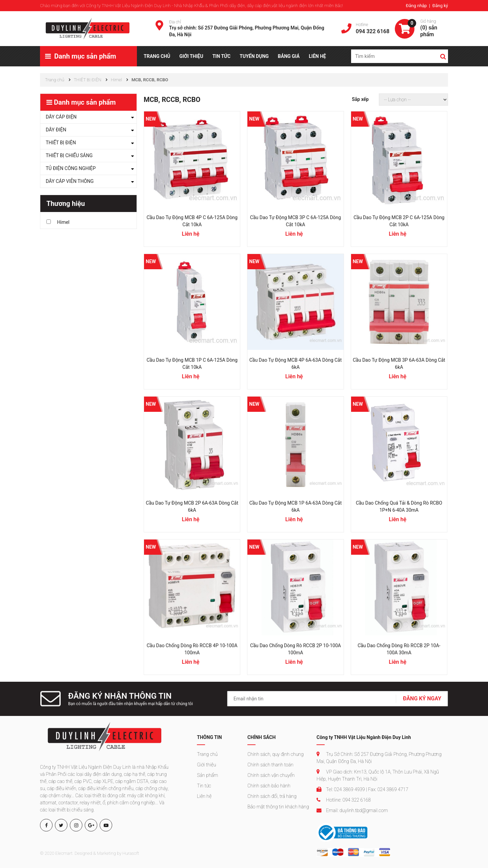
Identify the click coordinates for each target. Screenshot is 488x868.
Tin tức (204, 786)
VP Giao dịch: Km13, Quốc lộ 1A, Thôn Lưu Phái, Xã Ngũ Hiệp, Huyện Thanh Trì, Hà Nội (378, 775)
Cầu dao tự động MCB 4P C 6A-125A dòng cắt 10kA (192, 221)
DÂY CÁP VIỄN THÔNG (70, 181)
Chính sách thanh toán (270, 765)
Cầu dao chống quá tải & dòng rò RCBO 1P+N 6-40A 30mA (399, 506)
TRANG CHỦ (157, 56)
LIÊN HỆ (317, 56)
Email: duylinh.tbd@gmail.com (352, 810)
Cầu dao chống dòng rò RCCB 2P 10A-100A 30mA (399, 649)
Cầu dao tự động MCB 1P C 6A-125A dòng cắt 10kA (192, 364)
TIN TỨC (222, 56)
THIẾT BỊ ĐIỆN (61, 143)
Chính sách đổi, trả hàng (272, 796)
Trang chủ (207, 754)
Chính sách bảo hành (269, 786)
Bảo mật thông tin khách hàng (278, 807)
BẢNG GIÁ (289, 56)
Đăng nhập (417, 6)
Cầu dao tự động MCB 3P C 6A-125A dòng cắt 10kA (296, 221)
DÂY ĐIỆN (56, 130)
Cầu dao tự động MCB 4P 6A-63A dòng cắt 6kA (296, 364)
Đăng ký (440, 6)
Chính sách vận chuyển (271, 775)
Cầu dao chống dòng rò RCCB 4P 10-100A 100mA (192, 649)
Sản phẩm (207, 775)
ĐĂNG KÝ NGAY (422, 698)
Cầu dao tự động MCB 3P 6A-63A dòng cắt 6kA (399, 364)
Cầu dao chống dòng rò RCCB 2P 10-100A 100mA (296, 649)
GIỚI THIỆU (191, 56)
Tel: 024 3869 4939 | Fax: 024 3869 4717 (362, 789)
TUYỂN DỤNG (254, 56)
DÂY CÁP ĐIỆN (61, 117)
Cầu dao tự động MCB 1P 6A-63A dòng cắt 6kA (296, 506)
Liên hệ (204, 796)
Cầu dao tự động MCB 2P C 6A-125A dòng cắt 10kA (399, 221)
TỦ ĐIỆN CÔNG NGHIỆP (71, 168)
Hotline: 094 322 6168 (344, 800)
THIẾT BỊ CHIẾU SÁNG (69, 155)
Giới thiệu (206, 765)
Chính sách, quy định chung (276, 754)
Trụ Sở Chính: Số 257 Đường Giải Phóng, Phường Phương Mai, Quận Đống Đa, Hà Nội (379, 758)
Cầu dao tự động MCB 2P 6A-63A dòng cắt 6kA (192, 506)
